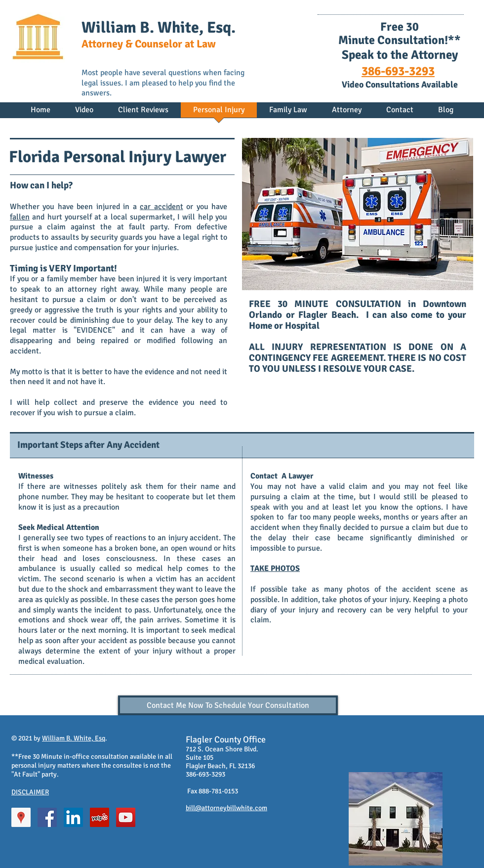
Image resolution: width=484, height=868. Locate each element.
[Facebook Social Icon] (47, 817)
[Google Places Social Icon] (21, 817)
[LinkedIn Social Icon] (73, 817)
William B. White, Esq (74, 738)
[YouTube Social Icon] (126, 817)
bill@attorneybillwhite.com (226, 808)
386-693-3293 (398, 71)
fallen (20, 217)
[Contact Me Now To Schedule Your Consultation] (228, 705)
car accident (161, 207)
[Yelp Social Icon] (100, 817)
